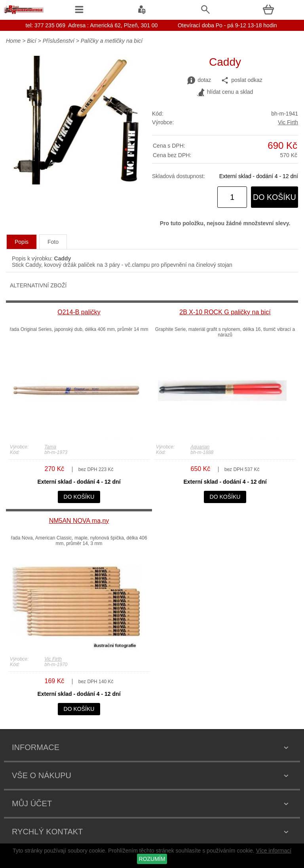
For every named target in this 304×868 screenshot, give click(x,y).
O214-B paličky (79, 312)
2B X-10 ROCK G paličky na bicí (225, 312)
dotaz (199, 80)
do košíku (275, 197)
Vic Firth (288, 122)
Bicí (31, 41)
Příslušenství (59, 41)
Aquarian (200, 447)
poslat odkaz (242, 80)
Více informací (274, 851)
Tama (50, 447)
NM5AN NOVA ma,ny (79, 521)
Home (13, 41)
